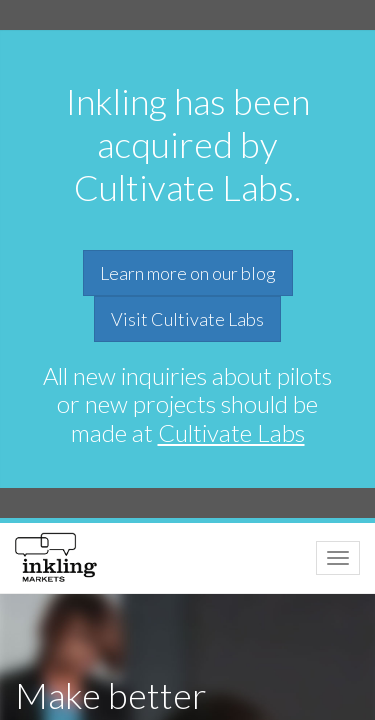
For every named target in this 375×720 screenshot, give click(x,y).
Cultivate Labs (231, 432)
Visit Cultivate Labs (187, 319)
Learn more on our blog (188, 273)
